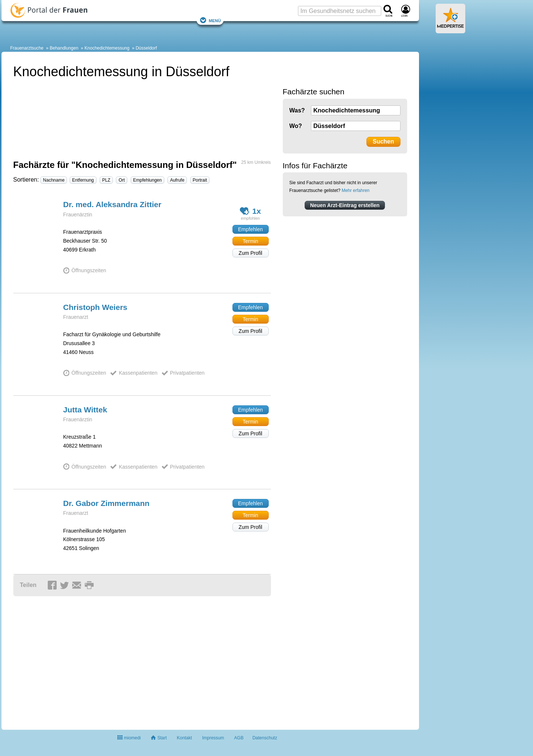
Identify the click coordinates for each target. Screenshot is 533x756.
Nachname (54, 180)
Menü (210, 20)
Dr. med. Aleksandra (112, 204)
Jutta (85, 410)
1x (250, 211)
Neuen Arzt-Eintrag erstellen (345, 205)
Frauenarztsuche (27, 48)
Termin (250, 241)
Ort (122, 180)
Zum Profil (251, 253)
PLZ (106, 180)
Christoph (95, 307)
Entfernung (83, 180)
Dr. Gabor (106, 503)
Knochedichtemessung (107, 48)
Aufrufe (177, 180)
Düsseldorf (146, 48)
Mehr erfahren (356, 190)
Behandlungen (64, 48)
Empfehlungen (148, 180)
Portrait (200, 180)
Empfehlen (250, 229)
